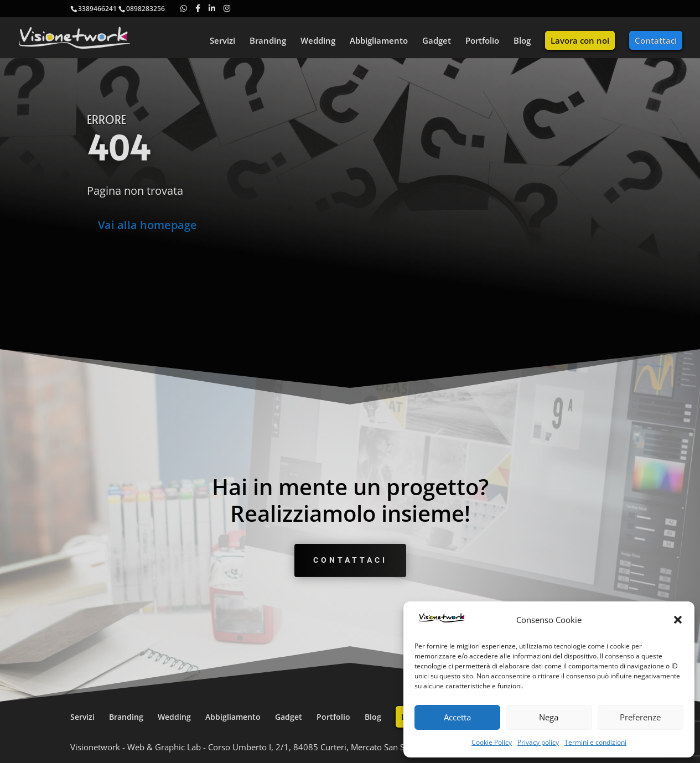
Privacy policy (538, 742)
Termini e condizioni (595, 742)
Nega (549, 717)
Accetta (457, 717)
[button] (678, 620)
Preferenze (640, 717)
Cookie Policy (492, 742)
